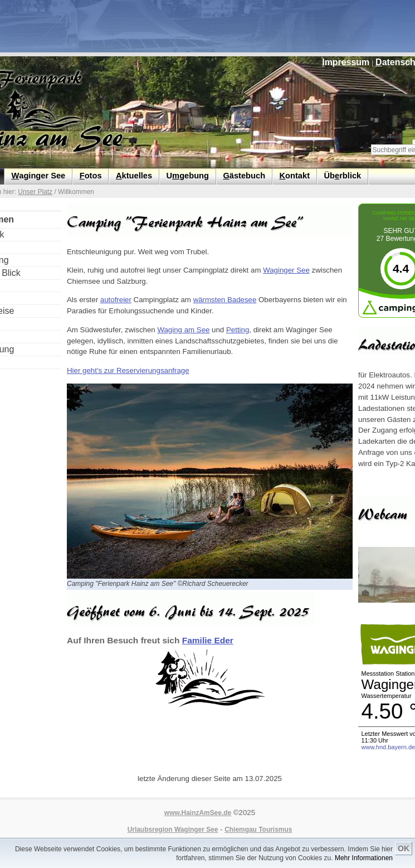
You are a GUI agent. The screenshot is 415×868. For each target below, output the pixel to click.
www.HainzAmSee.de (198, 813)
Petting (238, 330)
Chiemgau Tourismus (258, 830)
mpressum (346, 62)
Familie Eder (208, 640)
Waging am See (183, 330)
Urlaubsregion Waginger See (173, 830)
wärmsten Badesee (225, 300)
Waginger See (286, 270)
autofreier (116, 300)
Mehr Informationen (364, 858)
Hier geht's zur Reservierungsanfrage (128, 370)
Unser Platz (35, 192)
